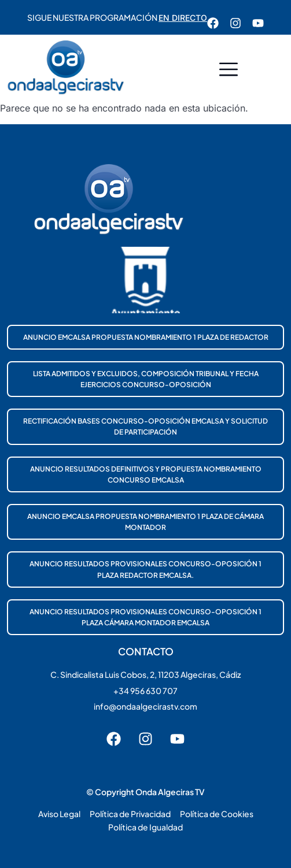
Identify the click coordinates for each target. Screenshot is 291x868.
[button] (229, 71)
